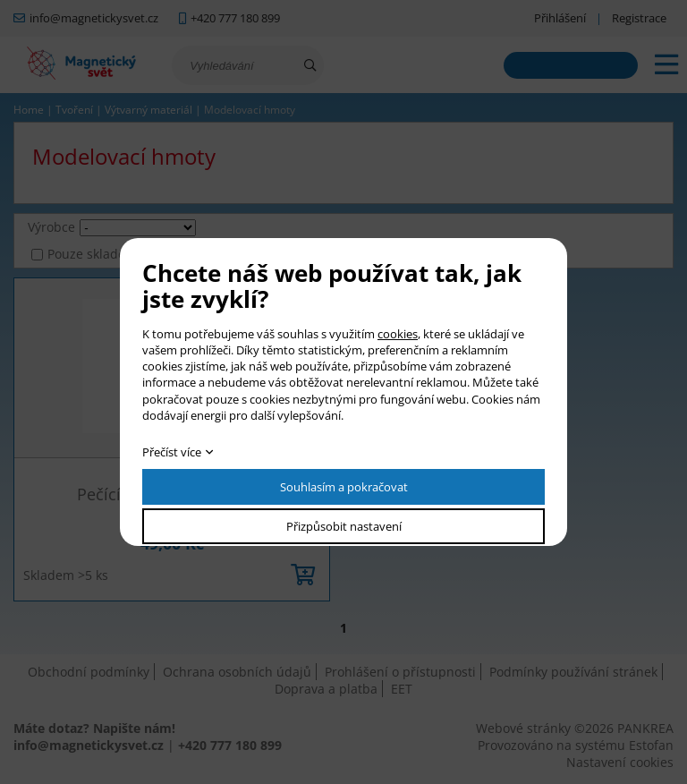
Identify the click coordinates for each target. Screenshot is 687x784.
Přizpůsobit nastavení (344, 526)
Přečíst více (172, 452)
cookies (398, 334)
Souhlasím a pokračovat (344, 487)
